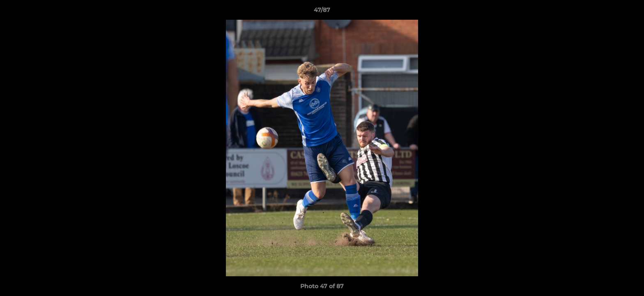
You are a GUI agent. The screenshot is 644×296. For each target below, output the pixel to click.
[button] (629, 12)
